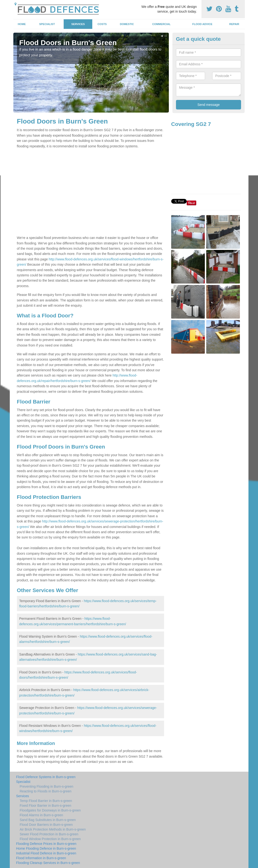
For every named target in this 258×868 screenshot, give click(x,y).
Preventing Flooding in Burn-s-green (47, 786)
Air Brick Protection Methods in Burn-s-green (53, 829)
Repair (234, 24)
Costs (102, 24)
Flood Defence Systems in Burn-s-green (46, 777)
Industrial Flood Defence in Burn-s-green (46, 853)
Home (22, 24)
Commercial (162, 24)
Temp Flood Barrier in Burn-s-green (46, 801)
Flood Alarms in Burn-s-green (41, 815)
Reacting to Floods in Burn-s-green (46, 791)
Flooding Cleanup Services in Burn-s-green (48, 863)
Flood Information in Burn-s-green (41, 858)
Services (78, 24)
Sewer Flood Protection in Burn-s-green (49, 834)
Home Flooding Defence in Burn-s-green (46, 848)
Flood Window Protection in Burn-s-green (50, 839)
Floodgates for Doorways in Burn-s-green (50, 810)
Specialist (47, 24)
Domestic (127, 24)
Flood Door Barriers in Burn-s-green (46, 825)
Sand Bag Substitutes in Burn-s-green (48, 820)
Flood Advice (202, 24)
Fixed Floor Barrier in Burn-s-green (46, 806)
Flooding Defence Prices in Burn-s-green (46, 844)
